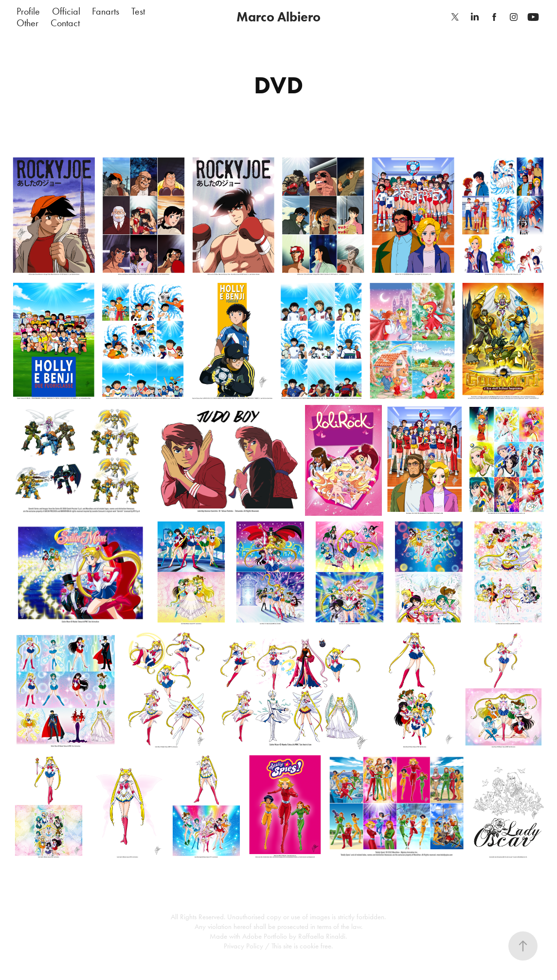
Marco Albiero (278, 17)
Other (27, 23)
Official (66, 11)
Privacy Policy (243, 946)
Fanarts (106, 11)
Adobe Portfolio (265, 936)
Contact (65, 23)
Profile (28, 11)
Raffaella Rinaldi (322, 936)
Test (138, 11)
